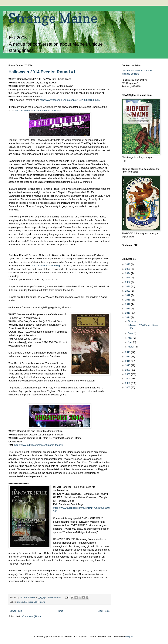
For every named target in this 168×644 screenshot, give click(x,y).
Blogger (129, 637)
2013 (128, 352)
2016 (128, 309)
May (130, 338)
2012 (128, 357)
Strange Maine (53, 18)
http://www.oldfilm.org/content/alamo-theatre (39, 445)
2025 (128, 269)
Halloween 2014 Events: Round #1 (42, 72)
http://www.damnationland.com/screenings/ (39, 111)
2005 (128, 387)
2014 (128, 317)
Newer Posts (16, 611)
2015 (128, 313)
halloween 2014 (32, 602)
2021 (128, 287)
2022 (128, 282)
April (131, 342)
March (131, 347)
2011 (128, 361)
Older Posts (104, 611)
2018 (128, 300)
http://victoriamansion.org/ (46, 265)
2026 (128, 264)
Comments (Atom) (31, 616)
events (20, 602)
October (132, 321)
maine (42, 602)
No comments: (55, 597)
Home (60, 611)
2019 (128, 295)
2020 (128, 291)
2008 (128, 374)
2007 (128, 379)
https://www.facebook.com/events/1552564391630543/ (70, 100)
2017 (128, 304)
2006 (128, 383)
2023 (128, 278)
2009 (128, 370)
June (131, 333)
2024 (128, 273)
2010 (128, 365)
